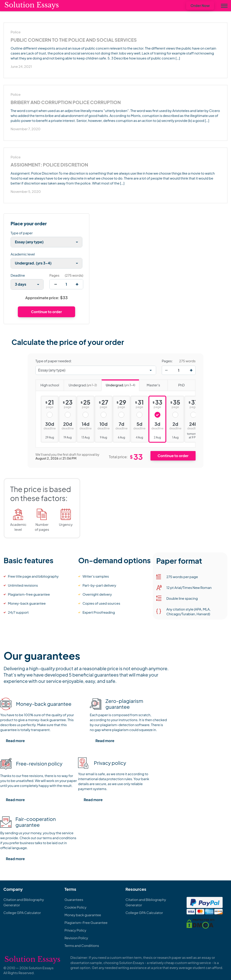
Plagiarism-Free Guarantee (86, 922)
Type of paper (22, 233)
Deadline (18, 275)
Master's (149, 383)
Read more (15, 741)
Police (16, 32)
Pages (54, 275)
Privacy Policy (75, 930)
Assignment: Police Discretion (49, 165)
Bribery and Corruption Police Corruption (66, 102)
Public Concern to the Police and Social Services (74, 40)
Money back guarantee (83, 915)
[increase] (77, 284)
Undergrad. (80, 384)
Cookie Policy (76, 907)
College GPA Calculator (22, 913)
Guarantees (74, 899)
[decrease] (56, 284)
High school (47, 383)
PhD (176, 383)
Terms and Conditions (82, 945)
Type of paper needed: (54, 361)
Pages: (167, 361)
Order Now (200, 6)
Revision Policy (76, 938)
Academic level (23, 254)
